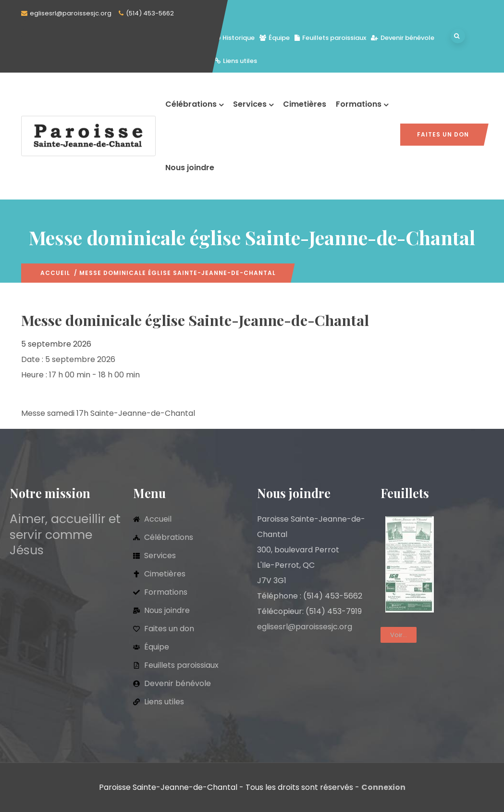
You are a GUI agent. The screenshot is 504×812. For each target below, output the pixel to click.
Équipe (275, 38)
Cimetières (305, 104)
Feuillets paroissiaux (330, 38)
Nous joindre (190, 168)
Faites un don (443, 134)
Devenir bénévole (403, 38)
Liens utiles (236, 61)
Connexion (383, 787)
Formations (362, 104)
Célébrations (194, 104)
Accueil (55, 273)
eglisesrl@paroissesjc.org (71, 13)
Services (253, 104)
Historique (235, 38)
